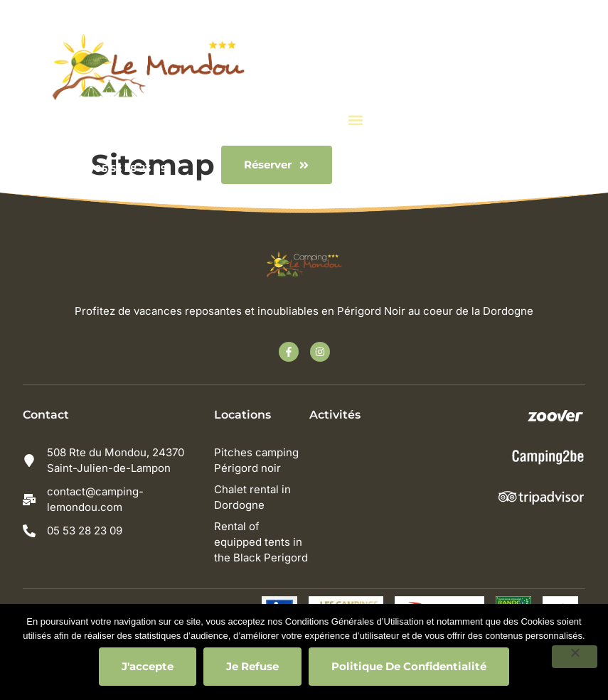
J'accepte (148, 666)
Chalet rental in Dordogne (254, 497)
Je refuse (252, 666)
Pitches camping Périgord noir (258, 460)
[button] (355, 120)
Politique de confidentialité (409, 666)
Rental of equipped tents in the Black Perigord (262, 542)
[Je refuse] (575, 657)
